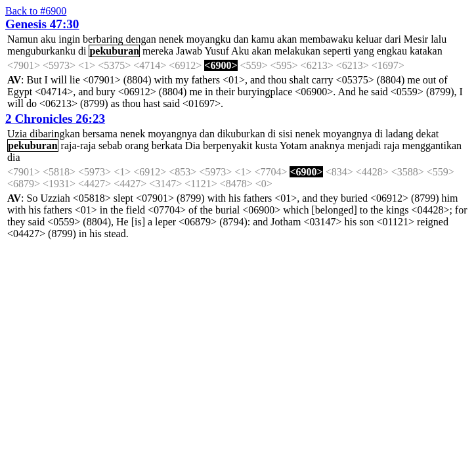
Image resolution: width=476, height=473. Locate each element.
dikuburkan (241, 134)
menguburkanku (41, 51)
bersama (100, 134)
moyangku (209, 39)
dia (14, 157)
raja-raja (78, 146)
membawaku (326, 39)
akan (287, 39)
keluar (369, 39)
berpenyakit (228, 146)
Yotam (293, 146)
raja (391, 146)
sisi (285, 134)
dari (393, 39)
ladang (400, 134)
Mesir (416, 39)
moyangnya (172, 134)
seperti (337, 51)
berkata (167, 146)
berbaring (103, 39)
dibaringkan (54, 134)
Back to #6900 (36, 11)
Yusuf (217, 51)
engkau (392, 51)
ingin (69, 39)
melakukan (297, 51)
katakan (426, 51)
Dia (193, 146)
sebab (110, 146)
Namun (23, 39)
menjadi (364, 146)
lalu (439, 39)
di (82, 51)
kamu (263, 39)
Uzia (17, 134)
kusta (266, 146)
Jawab (189, 51)
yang (364, 51)
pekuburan (114, 51)
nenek (171, 39)
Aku (240, 51)
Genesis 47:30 (42, 24)
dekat (428, 134)
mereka (158, 51)
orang (137, 146)
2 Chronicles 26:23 (55, 119)
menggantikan (432, 146)
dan (241, 39)
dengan (141, 39)
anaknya (327, 146)
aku (48, 39)
